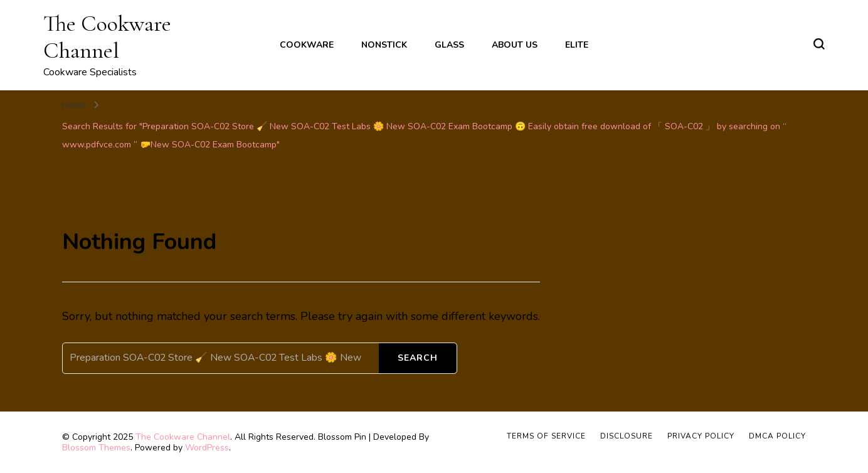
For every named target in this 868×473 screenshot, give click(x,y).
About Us (515, 45)
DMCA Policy (777, 436)
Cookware (307, 45)
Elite (577, 45)
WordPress (207, 448)
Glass (449, 45)
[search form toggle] (819, 44)
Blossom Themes (96, 448)
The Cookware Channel (107, 37)
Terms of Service (546, 436)
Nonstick (384, 45)
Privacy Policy (701, 436)
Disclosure (627, 436)
